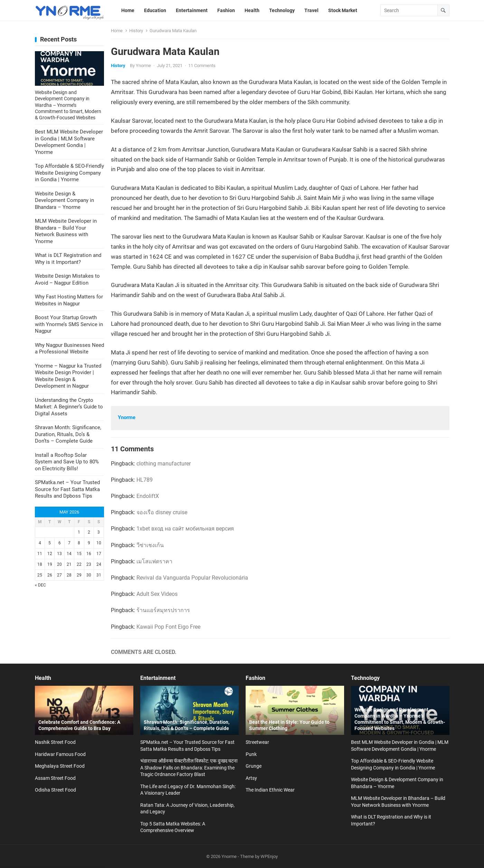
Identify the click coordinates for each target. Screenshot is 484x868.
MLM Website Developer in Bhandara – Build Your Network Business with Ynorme (66, 231)
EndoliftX (148, 496)
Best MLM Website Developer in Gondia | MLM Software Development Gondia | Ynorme (69, 142)
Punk (251, 754)
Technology (365, 678)
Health (43, 678)
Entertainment (158, 678)
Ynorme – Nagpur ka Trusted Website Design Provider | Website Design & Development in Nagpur (68, 376)
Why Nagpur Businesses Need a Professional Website (69, 349)
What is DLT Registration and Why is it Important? (68, 259)
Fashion (255, 678)
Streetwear (257, 742)
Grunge (254, 766)
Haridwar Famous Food (60, 754)
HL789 (145, 480)
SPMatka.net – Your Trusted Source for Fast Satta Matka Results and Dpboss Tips (67, 489)
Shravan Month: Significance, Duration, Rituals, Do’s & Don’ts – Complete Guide (68, 434)
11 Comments (202, 66)
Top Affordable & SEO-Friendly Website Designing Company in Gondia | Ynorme (69, 173)
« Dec (40, 585)
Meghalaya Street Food (60, 766)
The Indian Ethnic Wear (270, 790)
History (136, 31)
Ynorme (143, 66)
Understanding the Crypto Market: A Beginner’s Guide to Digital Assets (69, 407)
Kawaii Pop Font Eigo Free (168, 627)
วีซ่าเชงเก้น (150, 545)
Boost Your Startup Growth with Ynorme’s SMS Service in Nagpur (69, 324)
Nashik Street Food (55, 742)
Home (117, 31)
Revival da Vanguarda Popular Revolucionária (192, 578)
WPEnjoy (269, 856)
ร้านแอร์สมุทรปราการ (163, 610)
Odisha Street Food (55, 790)
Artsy (251, 778)
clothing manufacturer (164, 464)
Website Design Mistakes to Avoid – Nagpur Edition (67, 279)
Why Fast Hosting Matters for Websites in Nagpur (69, 300)
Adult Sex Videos (157, 594)
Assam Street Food (55, 778)
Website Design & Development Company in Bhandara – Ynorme (64, 200)
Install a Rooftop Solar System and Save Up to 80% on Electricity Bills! (67, 462)
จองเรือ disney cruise (162, 512)
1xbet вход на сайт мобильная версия (185, 529)
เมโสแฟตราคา (154, 561)
